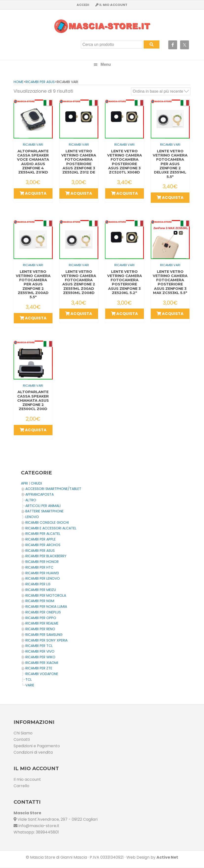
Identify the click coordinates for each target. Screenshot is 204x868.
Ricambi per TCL (39, 646)
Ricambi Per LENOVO (43, 578)
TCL (29, 679)
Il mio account (27, 779)
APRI (24, 483)
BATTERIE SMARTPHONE (44, 511)
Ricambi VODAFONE (42, 674)
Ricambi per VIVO (40, 651)
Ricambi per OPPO (41, 618)
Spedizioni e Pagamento (37, 746)
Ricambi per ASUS (40, 82)
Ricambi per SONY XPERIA (46, 640)
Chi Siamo (23, 733)
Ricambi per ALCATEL (43, 534)
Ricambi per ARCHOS (43, 545)
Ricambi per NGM (40, 601)
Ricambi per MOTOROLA (46, 595)
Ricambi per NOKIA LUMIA (46, 607)
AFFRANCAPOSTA (40, 494)
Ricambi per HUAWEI (42, 573)
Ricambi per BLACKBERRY (46, 556)
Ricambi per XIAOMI (42, 663)
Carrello (21, 786)
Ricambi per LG (38, 584)
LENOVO (32, 517)
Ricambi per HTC (39, 567)
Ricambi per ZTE (39, 668)
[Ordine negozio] (161, 91)
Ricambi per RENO (40, 629)
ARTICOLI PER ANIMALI (43, 506)
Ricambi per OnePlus (43, 612)
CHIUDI (36, 483)
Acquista (33, 193)
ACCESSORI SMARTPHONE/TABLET (53, 489)
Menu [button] (106, 64)
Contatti (22, 739)
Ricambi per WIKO (40, 657)
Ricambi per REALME (42, 623)
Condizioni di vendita (33, 752)
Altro (31, 500)
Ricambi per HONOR (42, 562)
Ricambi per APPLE (41, 539)
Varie (30, 685)
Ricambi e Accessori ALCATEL (51, 528)
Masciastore (102, 26)
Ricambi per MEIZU (41, 590)
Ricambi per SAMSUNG (44, 635)
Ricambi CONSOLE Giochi (47, 522)
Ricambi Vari (33, 145)
